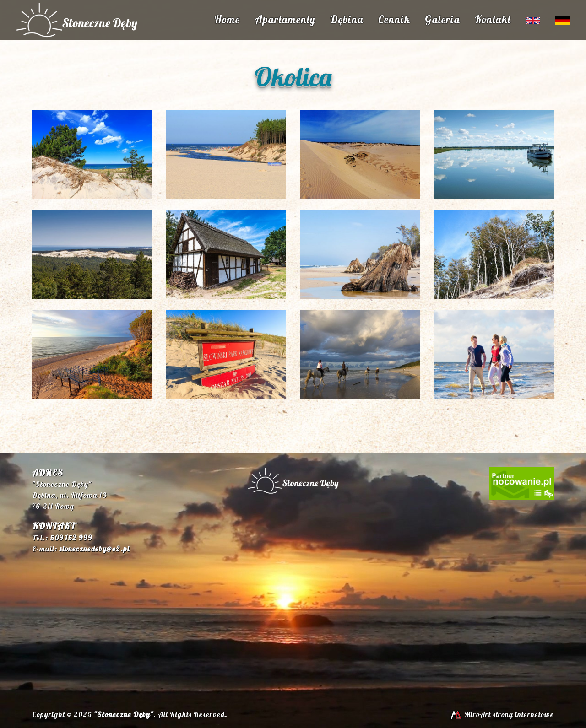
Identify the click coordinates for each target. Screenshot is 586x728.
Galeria (442, 19)
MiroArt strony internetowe (502, 714)
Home (227, 19)
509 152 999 (71, 538)
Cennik (394, 19)
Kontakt (493, 19)
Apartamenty (285, 19)
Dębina (347, 19)
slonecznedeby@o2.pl (94, 549)
